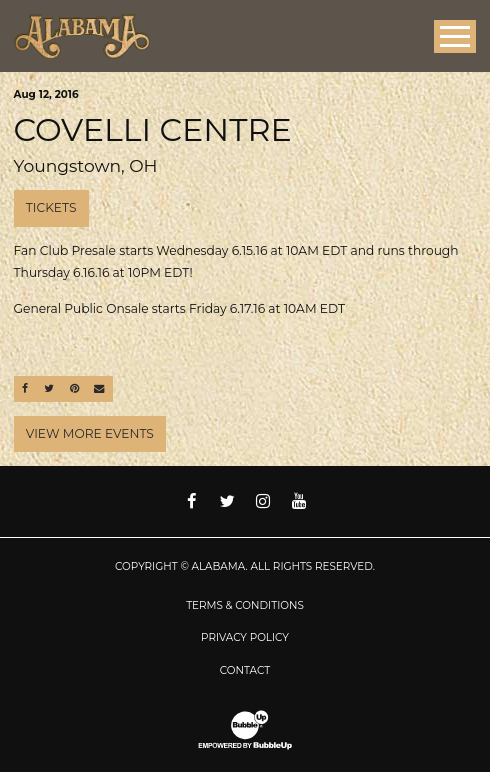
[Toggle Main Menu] (455, 36)
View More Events (90, 433)
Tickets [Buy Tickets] (51, 207)
